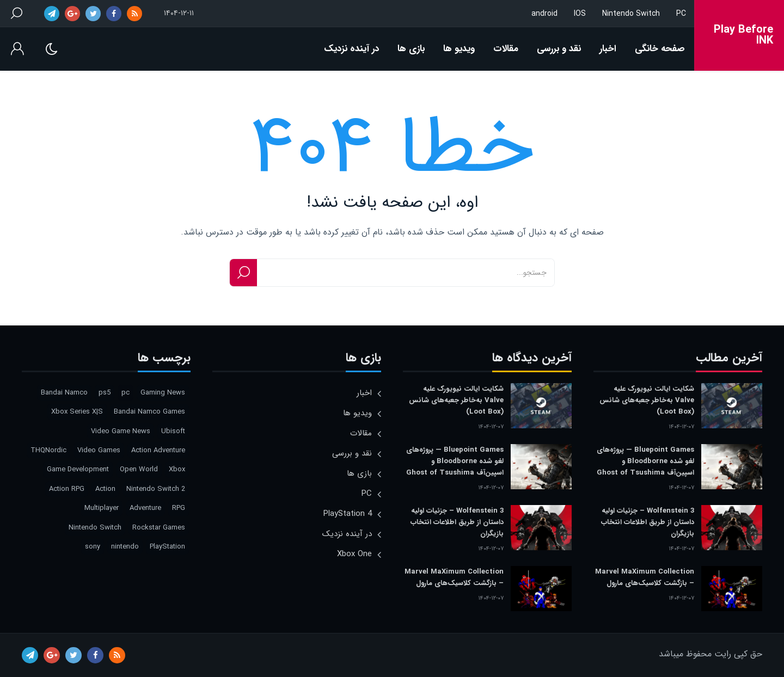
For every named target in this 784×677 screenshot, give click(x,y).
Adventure (145, 508)
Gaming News (163, 393)
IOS (580, 14)
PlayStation (167, 547)
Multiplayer (102, 508)
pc (125, 393)
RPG (179, 508)
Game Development (78, 469)
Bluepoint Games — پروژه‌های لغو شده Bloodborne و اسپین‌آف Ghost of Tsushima (645, 461)
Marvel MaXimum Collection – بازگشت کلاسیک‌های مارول (645, 577)
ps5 (105, 393)
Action (105, 489)
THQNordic (48, 450)
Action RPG (67, 489)
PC (681, 14)
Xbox (177, 469)
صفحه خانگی (660, 49)
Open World (139, 469)
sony (93, 547)
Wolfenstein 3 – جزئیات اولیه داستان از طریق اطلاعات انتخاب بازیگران (648, 522)
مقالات (506, 49)
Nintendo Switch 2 (156, 489)
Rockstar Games (159, 528)
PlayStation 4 (348, 514)
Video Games (99, 450)
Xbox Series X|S (77, 412)
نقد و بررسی (559, 49)
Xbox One (354, 554)
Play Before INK (743, 35)
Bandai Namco (64, 393)
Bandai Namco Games (149, 412)
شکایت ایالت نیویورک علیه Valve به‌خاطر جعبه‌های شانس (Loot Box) (647, 400)
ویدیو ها (459, 49)
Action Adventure (158, 450)
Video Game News (121, 431)
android (544, 14)
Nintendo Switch (631, 14)
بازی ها (411, 49)
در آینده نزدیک (351, 49)
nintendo (125, 547)
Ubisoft (173, 431)
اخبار (608, 49)
